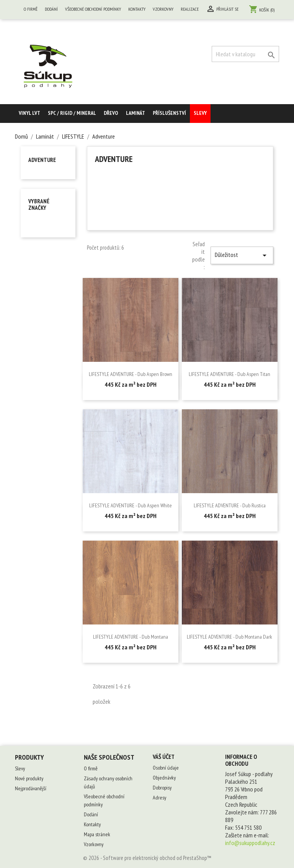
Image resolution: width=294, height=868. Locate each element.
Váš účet (164, 757)
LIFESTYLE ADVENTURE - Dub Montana (131, 637)
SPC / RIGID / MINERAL (72, 113)
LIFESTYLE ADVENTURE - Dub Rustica (230, 505)
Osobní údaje (166, 768)
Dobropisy (162, 788)
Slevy (200, 113)
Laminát (136, 113)
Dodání (51, 9)
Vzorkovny (163, 9)
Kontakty (137, 9)
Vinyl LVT (29, 113)
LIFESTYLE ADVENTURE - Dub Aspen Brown (131, 374)
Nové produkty (29, 778)
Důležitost (242, 255)
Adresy (159, 798)
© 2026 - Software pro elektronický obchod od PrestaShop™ (147, 858)
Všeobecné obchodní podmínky (93, 9)
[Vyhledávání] (245, 54)
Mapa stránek (97, 834)
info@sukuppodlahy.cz (250, 843)
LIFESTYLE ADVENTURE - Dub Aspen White (131, 505)
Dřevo (111, 113)
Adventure (42, 160)
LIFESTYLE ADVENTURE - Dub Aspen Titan (229, 374)
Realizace (190, 9)
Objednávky (164, 778)
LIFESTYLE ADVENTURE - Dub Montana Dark (229, 637)
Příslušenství (169, 113)
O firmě (31, 9)
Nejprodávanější (31, 788)
